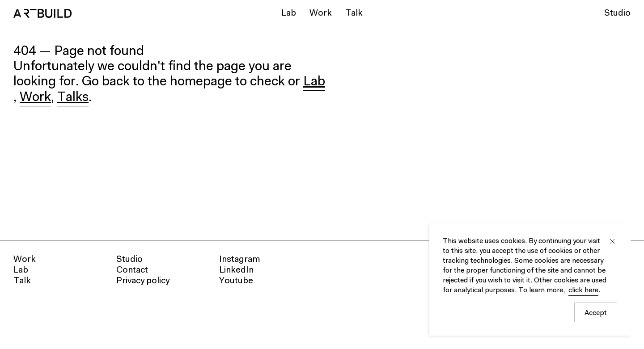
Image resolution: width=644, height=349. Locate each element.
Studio (617, 13)
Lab (289, 13)
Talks (73, 98)
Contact (132, 270)
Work (321, 13)
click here (583, 290)
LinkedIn (236, 270)
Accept (596, 313)
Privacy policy (143, 281)
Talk (354, 13)
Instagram (240, 260)
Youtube (236, 281)
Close (612, 241)
